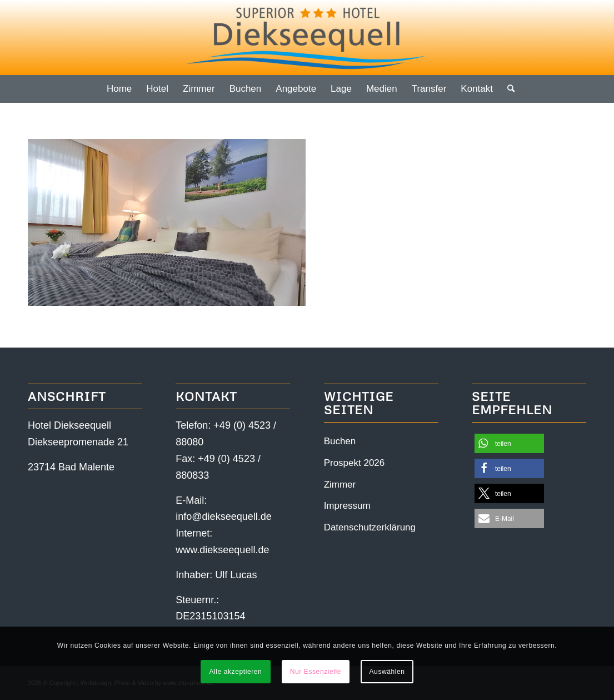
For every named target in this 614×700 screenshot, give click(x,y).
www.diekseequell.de (222, 550)
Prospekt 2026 (355, 463)
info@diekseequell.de (223, 517)
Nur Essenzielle (316, 672)
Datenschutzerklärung (370, 527)
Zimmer (340, 485)
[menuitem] (119, 89)
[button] (509, 443)
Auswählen (387, 672)
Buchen (340, 441)
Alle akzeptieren (235, 672)
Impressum (347, 506)
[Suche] (507, 89)
